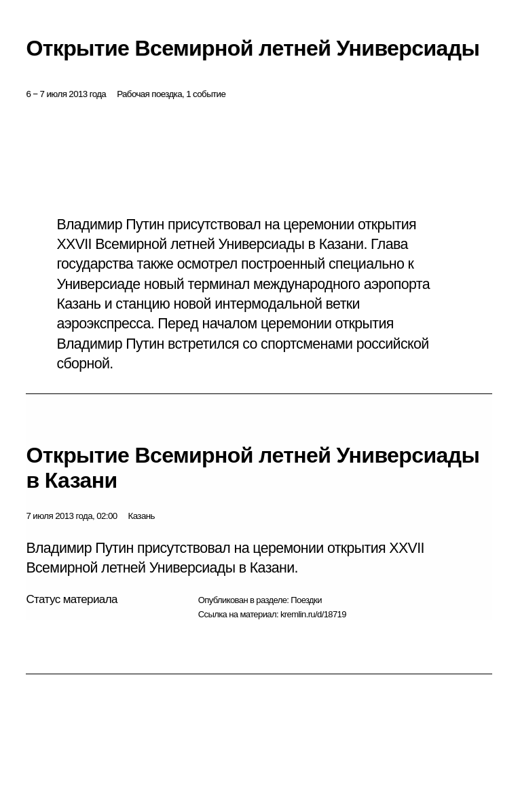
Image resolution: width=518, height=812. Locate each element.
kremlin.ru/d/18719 (313, 614)
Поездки (306, 600)
